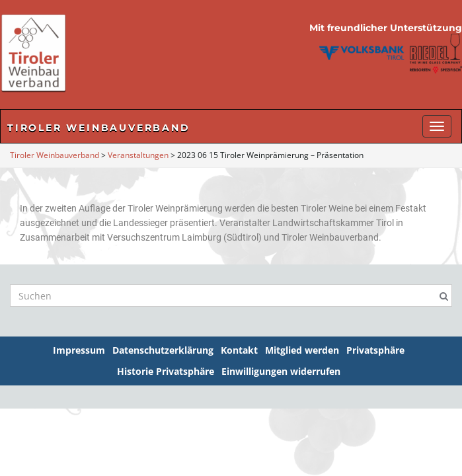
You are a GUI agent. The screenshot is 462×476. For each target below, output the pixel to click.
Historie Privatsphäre (166, 371)
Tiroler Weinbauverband (99, 128)
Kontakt (239, 350)
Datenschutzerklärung (163, 350)
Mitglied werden (302, 350)
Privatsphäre (375, 350)
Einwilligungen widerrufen (281, 371)
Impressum (79, 350)
